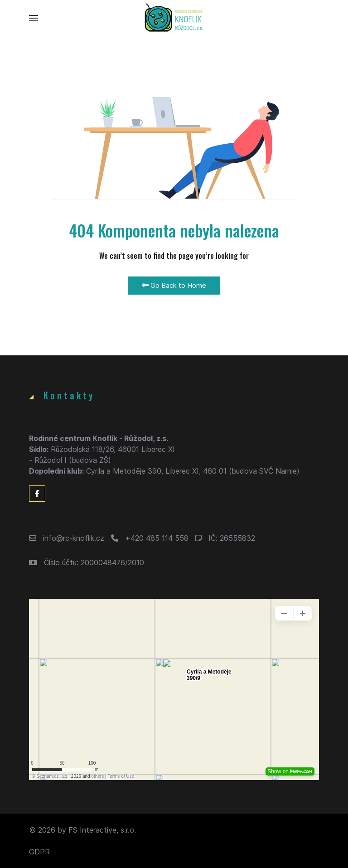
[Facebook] (37, 494)
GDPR (39, 852)
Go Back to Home (174, 285)
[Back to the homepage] (174, 18)
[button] (34, 18)
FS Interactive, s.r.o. (102, 830)
